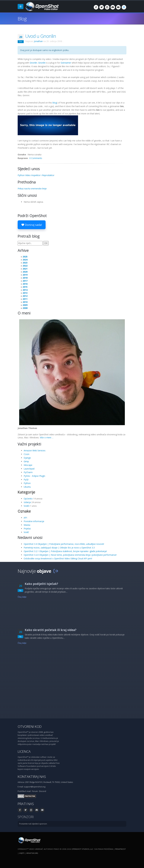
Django (27, 458)
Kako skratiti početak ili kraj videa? (51, 630)
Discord (43, 791)
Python (27, 483)
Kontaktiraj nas (32, 777)
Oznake (24, 511)
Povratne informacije (34, 521)
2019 (25, 275)
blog (55, 103)
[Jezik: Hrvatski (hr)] (124, 7)
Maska (27, 525)
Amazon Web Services (35, 450)
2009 (25, 305)
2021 (25, 269)
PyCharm (28, 472)
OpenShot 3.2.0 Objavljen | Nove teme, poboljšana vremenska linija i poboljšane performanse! (70, 555)
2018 (25, 278)
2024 (25, 260)
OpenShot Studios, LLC (82, 849)
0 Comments (36, 158)
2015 (25, 287)
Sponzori (26, 817)
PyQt (26, 480)
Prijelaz (27, 529)
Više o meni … (47, 437)
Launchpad (29, 469)
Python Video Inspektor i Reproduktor (36, 175)
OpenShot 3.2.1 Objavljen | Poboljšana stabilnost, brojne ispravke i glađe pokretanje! (65, 551)
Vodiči (27, 506)
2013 (25, 293)
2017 (25, 281)
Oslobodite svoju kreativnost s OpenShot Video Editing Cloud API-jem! (58, 558)
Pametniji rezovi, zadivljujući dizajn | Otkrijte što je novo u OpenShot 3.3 (59, 548)
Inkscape (28, 465)
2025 (25, 257)
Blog (22, 19)
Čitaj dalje (22, 597)
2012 (25, 296)
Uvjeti (22, 853)
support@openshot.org (35, 787)
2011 (25, 299)
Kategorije (26, 492)
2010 (25, 302)
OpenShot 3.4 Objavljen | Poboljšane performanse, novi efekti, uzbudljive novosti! (64, 544)
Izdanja (27, 502)
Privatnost (120, 849)
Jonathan (38, 41)
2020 (25, 272)
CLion (26, 454)
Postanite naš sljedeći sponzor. (33, 824)
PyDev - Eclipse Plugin (34, 476)
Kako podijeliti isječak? (41, 584)
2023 (25, 263)
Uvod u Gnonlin (41, 36)
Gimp (26, 461)
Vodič (26, 532)
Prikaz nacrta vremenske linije (32, 189)
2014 (25, 290)
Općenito (28, 499)
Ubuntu (27, 487)
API (25, 518)
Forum (35, 791)
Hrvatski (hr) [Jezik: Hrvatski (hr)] (32, 853)
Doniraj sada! (32, 225)
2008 (25, 308)
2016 (25, 284)
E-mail (28, 791)
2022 (25, 266)
